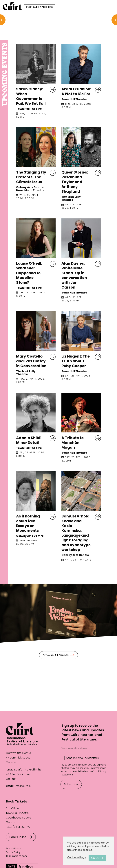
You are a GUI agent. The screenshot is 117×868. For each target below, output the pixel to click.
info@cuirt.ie (23, 786)
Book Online (21, 837)
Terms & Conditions (17, 856)
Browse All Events (59, 655)
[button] (3, 20)
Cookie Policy (13, 852)
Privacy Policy (13, 848)
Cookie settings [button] (77, 857)
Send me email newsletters (83, 758)
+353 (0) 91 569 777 (18, 827)
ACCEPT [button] (97, 858)
